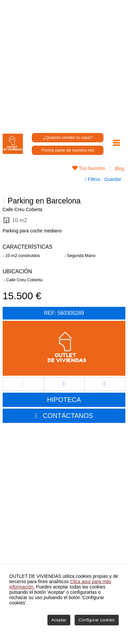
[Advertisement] (64, 64)
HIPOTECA (64, 400)
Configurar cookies (97, 620)
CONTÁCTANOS (68, 416)
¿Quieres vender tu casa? (68, 137)
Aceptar (59, 620)
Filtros (93, 179)
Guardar (112, 179)
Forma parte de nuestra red (68, 150)
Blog (120, 169)
